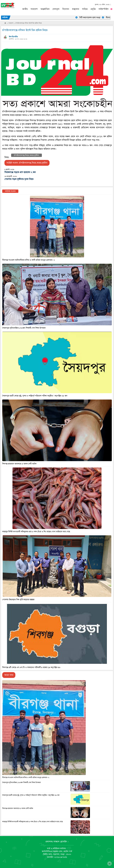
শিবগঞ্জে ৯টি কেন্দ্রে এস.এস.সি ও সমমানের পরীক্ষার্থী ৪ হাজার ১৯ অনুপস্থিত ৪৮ (31, 667)
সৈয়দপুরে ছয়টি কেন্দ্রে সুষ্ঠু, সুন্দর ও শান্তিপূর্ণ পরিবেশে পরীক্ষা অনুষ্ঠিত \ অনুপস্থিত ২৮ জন (31, 795)
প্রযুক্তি (93, 9)
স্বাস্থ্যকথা (76, 9)
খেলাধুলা (56, 9)
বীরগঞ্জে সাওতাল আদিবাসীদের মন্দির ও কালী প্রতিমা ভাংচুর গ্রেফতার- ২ (26, 777)
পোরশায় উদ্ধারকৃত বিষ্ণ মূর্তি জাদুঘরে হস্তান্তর (18, 600)
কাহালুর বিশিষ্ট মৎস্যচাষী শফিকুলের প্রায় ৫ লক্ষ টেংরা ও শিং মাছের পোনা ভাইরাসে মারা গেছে (33, 822)
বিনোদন (66, 9)
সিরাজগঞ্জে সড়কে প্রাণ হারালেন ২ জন (20, 172)
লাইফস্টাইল (104, 9)
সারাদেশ (34, 9)
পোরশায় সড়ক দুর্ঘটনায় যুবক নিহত (19, 179)
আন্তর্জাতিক (45, 9)
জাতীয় (25, 9)
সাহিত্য (85, 9)
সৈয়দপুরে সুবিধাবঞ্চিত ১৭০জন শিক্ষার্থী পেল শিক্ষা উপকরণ (21, 782)
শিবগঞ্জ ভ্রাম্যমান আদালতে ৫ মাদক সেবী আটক (18, 808)
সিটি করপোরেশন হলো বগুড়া (92, 17)
